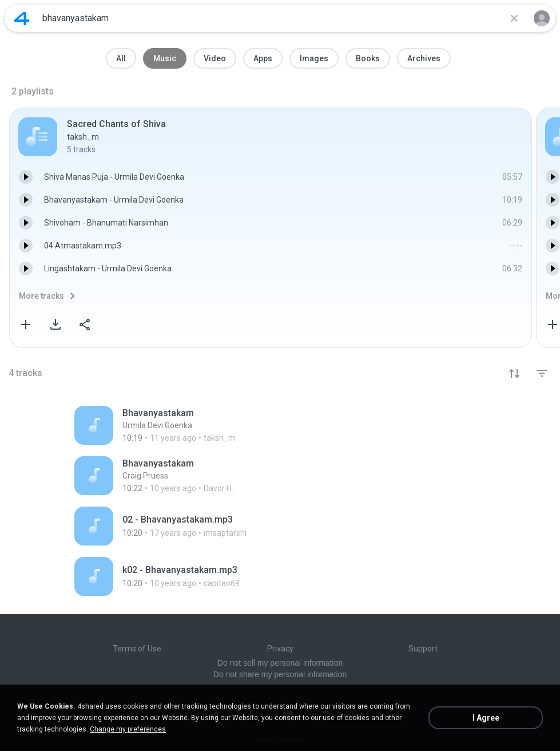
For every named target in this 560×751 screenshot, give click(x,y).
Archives (424, 58)
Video (215, 58)
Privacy (280, 649)
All (121, 58)
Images (314, 58)
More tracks (41, 296)
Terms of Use (137, 649)
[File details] (191, 425)
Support (423, 649)
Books (368, 58)
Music (165, 58)
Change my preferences (128, 729)
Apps (263, 58)
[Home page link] (22, 18)
